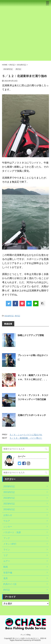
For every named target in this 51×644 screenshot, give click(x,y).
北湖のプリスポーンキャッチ (32, 415)
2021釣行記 (9, 316)
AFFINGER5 (36, 640)
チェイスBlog (25, 635)
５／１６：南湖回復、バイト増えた (26, 438)
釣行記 (17, 316)
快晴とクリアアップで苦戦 (31, 335)
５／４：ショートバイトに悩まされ (26, 435)
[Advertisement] (26, 34)
